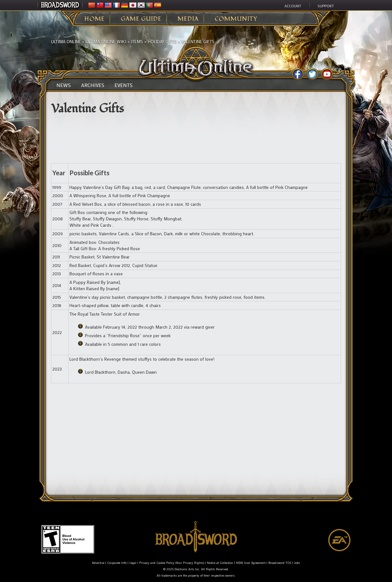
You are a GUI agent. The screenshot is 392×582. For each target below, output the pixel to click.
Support (326, 6)
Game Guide (141, 19)
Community (236, 19)
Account (293, 6)
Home (95, 19)
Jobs (297, 563)
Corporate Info (117, 563)
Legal (133, 563)
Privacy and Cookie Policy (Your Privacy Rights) (172, 563)
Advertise (98, 563)
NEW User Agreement (251, 563)
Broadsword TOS (280, 563)
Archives (93, 85)
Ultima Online (66, 41)
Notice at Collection (220, 563)
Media (188, 19)
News (64, 85)
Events (124, 85)
